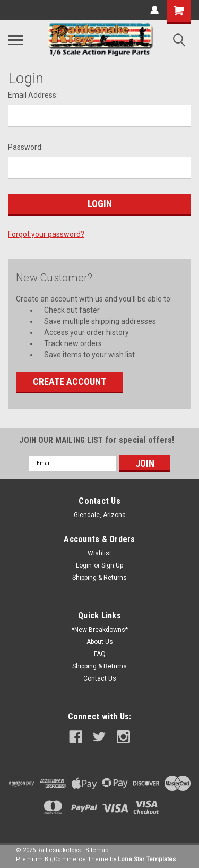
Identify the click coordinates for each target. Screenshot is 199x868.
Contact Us (100, 678)
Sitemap (97, 850)
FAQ (100, 654)
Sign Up (112, 565)
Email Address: (33, 95)
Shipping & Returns (99, 578)
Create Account (70, 381)
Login (84, 565)
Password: (25, 147)
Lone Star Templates (147, 859)
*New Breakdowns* (100, 630)
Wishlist (99, 553)
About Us (100, 642)
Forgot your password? (46, 234)
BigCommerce (65, 859)
